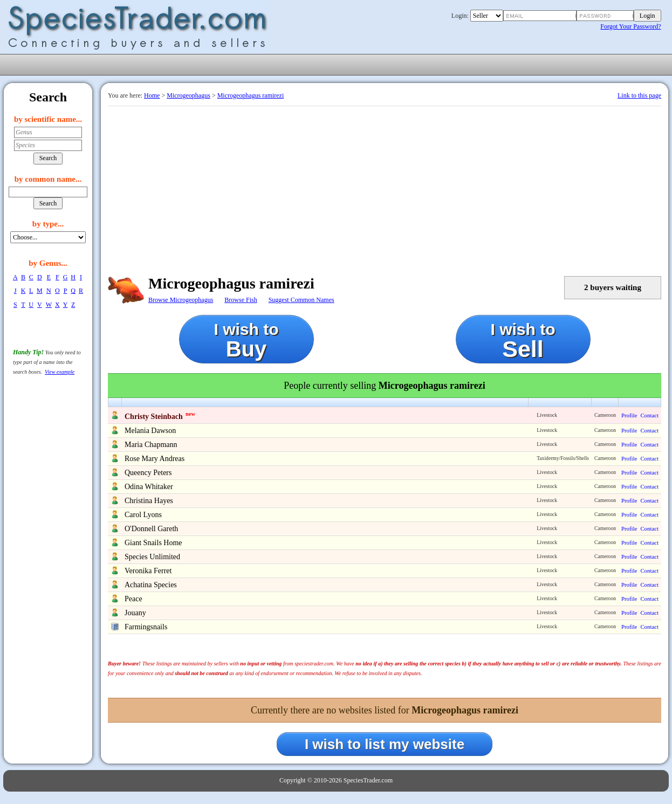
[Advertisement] (385, 187)
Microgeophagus (188, 95)
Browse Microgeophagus (181, 300)
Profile (629, 415)
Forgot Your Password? (630, 26)
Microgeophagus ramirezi (251, 95)
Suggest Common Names (301, 300)
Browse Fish (241, 300)
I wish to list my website (385, 744)
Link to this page (639, 95)
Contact (649, 415)
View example (60, 372)
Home (152, 95)
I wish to (246, 341)
